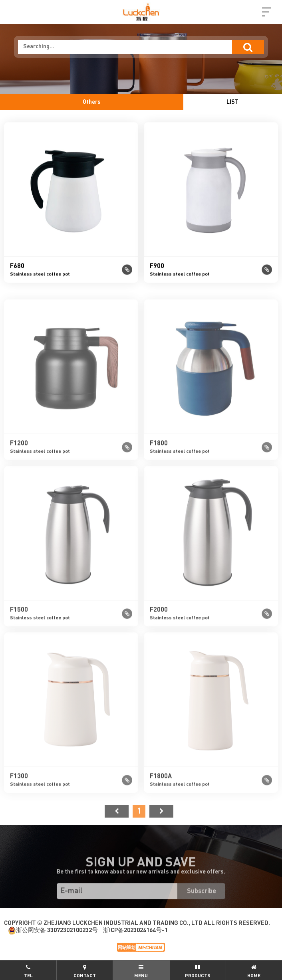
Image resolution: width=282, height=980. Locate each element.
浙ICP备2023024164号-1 (135, 930)
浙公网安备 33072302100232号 (53, 931)
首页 (117, 826)
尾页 (161, 826)
